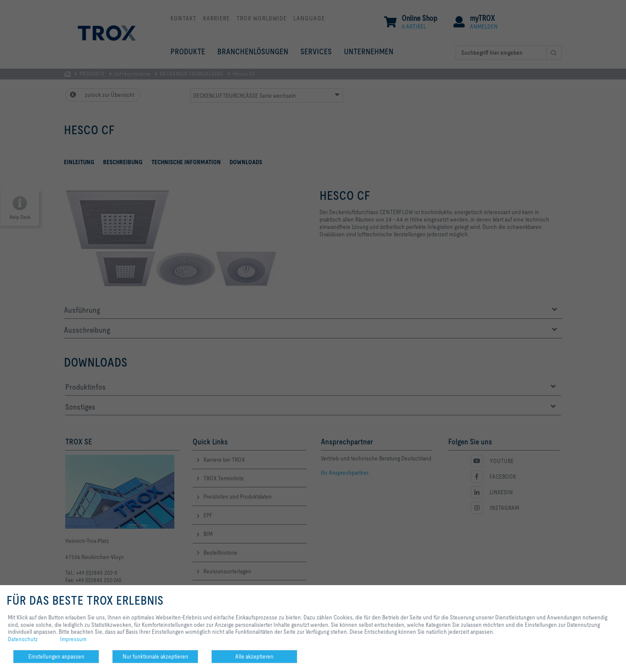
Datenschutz (23, 639)
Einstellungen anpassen (56, 656)
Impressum (73, 639)
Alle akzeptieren (254, 656)
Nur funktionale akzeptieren (155, 656)
